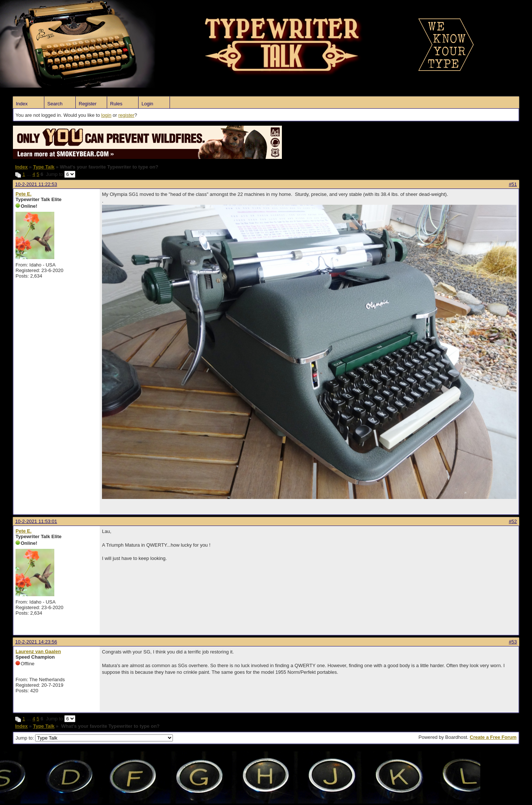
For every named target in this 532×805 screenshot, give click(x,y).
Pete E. (23, 194)
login (106, 115)
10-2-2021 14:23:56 (36, 642)
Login (147, 104)
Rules (116, 104)
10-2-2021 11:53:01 (36, 521)
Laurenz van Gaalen (38, 651)
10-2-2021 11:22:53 (36, 184)
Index (22, 104)
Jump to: (94, 738)
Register (88, 104)
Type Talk (44, 167)
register (126, 115)
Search (55, 104)
